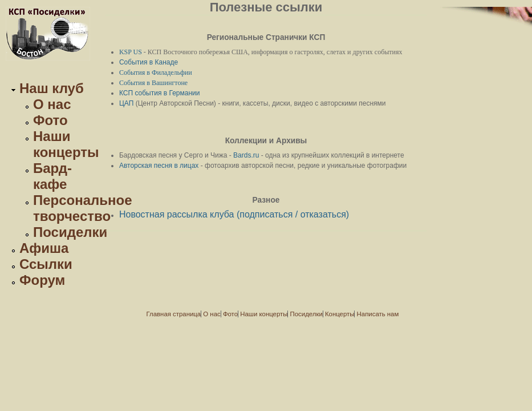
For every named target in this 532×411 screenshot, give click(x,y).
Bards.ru (246, 155)
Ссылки (46, 264)
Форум (42, 280)
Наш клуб (52, 88)
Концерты (340, 314)
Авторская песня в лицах (159, 166)
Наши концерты (66, 144)
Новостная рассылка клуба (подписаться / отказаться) (234, 214)
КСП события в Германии (160, 93)
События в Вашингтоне (153, 83)
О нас (52, 104)
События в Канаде (149, 62)
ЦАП (126, 103)
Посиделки (70, 232)
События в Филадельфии (156, 72)
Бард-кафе (52, 176)
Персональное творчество (83, 208)
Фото (50, 120)
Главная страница (174, 314)
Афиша (44, 248)
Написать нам (378, 314)
